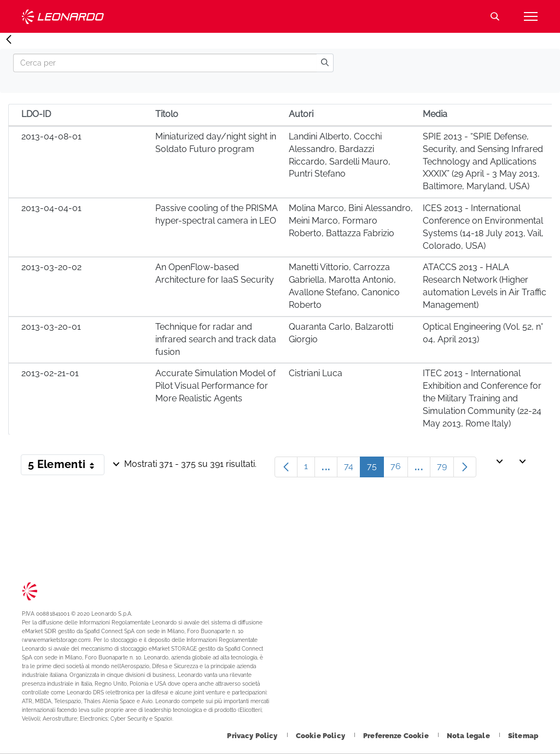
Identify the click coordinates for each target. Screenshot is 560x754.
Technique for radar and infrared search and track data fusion (216, 339)
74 (352, 469)
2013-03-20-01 (51, 327)
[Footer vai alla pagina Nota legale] (469, 736)
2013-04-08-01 (51, 136)
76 (399, 469)
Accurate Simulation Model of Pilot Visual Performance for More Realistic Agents (215, 386)
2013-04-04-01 (51, 208)
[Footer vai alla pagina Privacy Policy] (253, 736)
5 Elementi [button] (66, 466)
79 (445, 469)
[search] (325, 63)
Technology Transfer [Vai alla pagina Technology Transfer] (63, 17)
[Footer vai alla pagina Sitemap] (523, 736)
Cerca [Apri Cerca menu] (495, 16)
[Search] (165, 63)
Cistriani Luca (316, 373)
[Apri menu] (530, 16)
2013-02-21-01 (50, 373)
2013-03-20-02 (51, 267)
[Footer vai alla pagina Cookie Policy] (321, 736)
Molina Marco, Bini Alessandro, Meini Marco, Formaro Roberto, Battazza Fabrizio (351, 221)
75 (375, 469)
